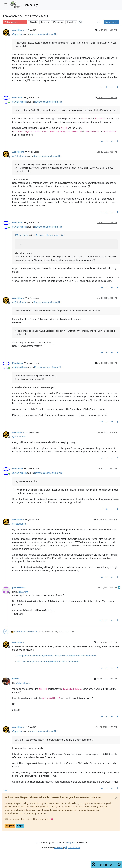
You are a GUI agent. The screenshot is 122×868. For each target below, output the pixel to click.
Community (31, 5)
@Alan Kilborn (31, 98)
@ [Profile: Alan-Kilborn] (19, 102)
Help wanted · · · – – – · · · (15, 22)
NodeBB (58, 847)
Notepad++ (71, 843)
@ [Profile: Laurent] (23, 592)
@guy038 (31, 30)
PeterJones (17, 98)
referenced (32, 632)
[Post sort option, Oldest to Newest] (99, 22)
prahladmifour (19, 588)
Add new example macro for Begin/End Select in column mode (48, 662)
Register (10, 826)
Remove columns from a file (43, 34)
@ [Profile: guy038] (17, 34)
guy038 (16, 679)
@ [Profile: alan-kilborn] (22, 683)
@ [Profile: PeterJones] (19, 156)
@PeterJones (32, 152)
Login (20, 826)
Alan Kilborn (18, 30)
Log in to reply (111, 22)
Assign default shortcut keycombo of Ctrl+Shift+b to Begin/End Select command (57, 656)
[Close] (116, 798)
